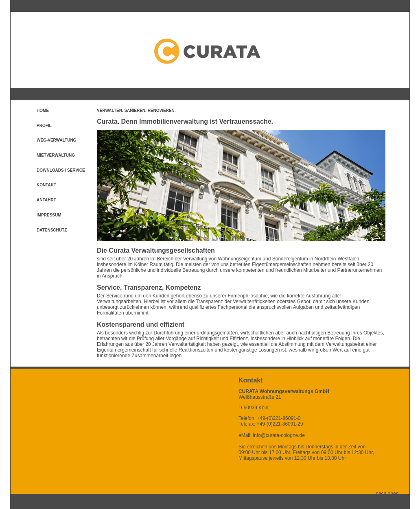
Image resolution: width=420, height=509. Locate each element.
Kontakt (46, 185)
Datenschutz (52, 230)
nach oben (393, 494)
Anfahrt (46, 200)
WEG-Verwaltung (56, 140)
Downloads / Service (61, 170)
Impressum (49, 215)
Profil (44, 126)
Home (43, 110)
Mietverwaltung (56, 155)
